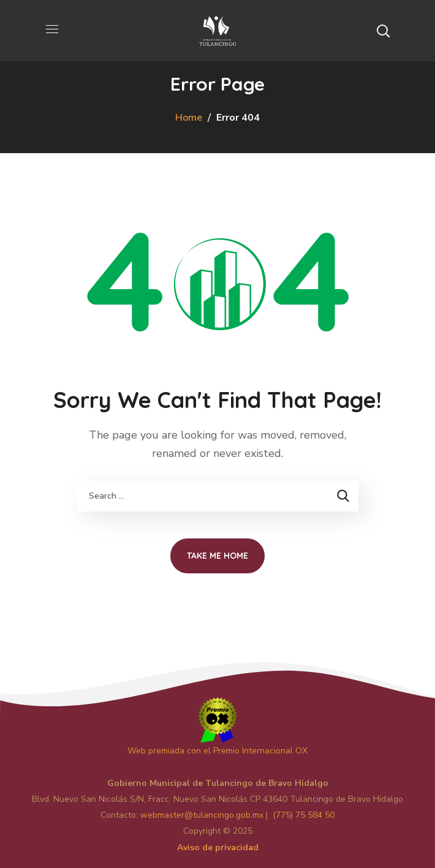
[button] (383, 31)
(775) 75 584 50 (304, 815)
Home (189, 118)
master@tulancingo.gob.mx (202, 815)
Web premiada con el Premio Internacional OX (217, 751)
